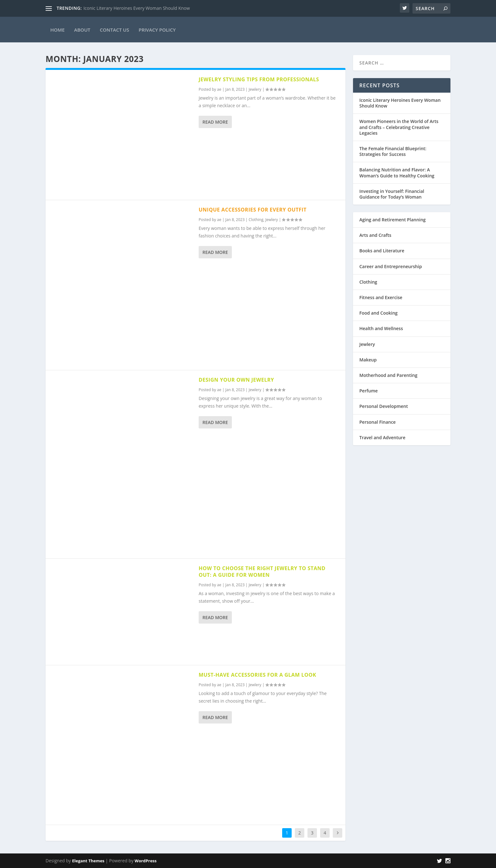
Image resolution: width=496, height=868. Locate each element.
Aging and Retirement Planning (393, 220)
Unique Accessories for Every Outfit (253, 210)
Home (57, 30)
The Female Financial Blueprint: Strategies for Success (393, 151)
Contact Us (115, 30)
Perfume (369, 391)
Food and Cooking (378, 313)
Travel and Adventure (382, 437)
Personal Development (384, 406)
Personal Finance (378, 422)
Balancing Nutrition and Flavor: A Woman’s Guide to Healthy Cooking (397, 172)
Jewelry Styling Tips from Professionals (259, 79)
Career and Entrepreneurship (391, 266)
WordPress (146, 861)
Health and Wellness (381, 328)
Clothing (256, 220)
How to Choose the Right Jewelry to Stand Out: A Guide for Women (262, 572)
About (82, 30)
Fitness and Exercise (381, 297)
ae (219, 89)
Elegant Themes (88, 861)
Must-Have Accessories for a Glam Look (257, 675)
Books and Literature (382, 251)
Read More (215, 122)
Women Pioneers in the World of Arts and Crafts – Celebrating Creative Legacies (399, 127)
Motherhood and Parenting (388, 375)
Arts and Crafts (375, 235)
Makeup (368, 360)
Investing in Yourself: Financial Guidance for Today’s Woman (392, 194)
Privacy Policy (157, 30)
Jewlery (255, 89)
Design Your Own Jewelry (236, 380)
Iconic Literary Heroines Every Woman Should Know (137, 8)
